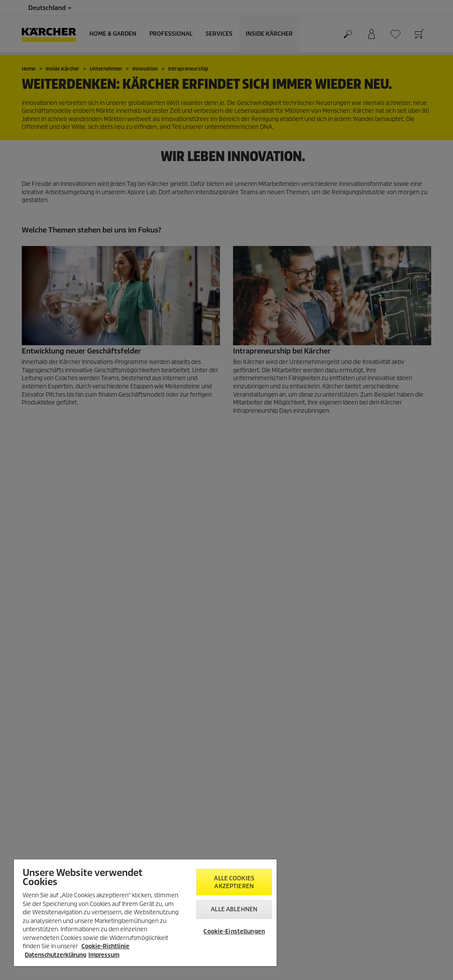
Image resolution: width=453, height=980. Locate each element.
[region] (145, 913)
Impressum (104, 955)
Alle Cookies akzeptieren (234, 882)
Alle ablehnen (234, 909)
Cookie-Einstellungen (234, 931)
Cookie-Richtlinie (105, 946)
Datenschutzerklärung (56, 955)
